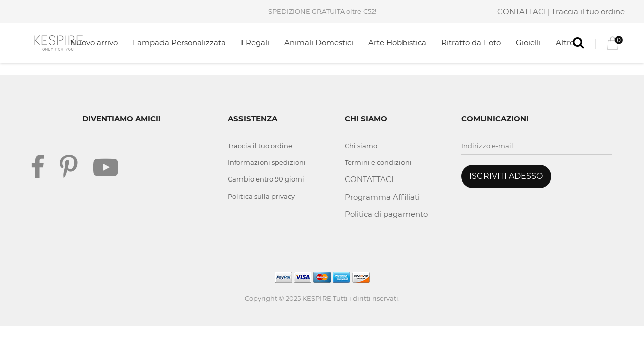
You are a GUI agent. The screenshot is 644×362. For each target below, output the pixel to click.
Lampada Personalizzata (179, 42)
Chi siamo (361, 146)
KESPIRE (317, 298)
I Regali (255, 42)
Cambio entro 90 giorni (266, 179)
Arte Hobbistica (397, 42)
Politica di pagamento (386, 214)
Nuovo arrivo (94, 42)
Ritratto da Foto (471, 42)
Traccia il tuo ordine (588, 11)
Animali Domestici (319, 42)
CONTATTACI (522, 11)
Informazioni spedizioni (267, 162)
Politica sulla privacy (261, 196)
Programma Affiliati (382, 197)
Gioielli (528, 42)
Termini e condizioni (378, 162)
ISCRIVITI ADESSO (506, 176)
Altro (565, 42)
